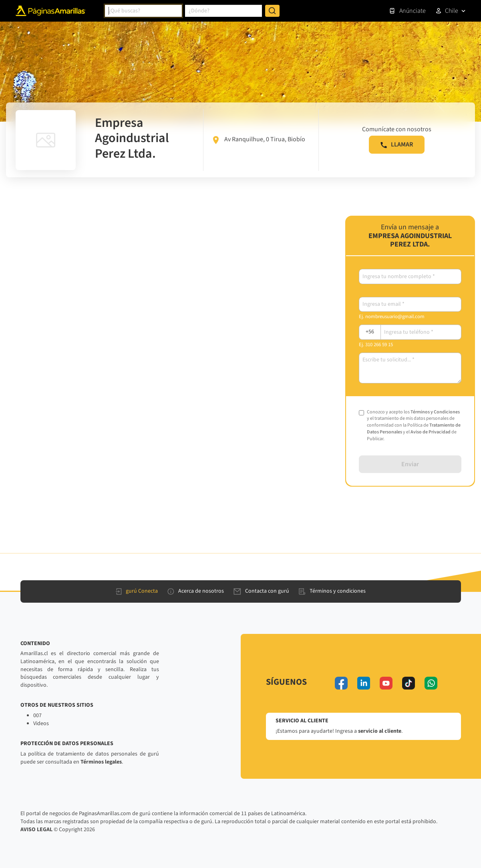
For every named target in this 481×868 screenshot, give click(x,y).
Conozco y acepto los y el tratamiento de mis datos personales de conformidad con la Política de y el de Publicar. (414, 426)
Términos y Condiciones (435, 412)
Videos (41, 724)
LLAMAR (397, 144)
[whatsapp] (431, 683)
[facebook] (341, 683)
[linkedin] (364, 683)
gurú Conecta (137, 591)
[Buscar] (272, 11)
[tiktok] (409, 683)
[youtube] (386, 683)
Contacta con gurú (261, 591)
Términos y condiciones (332, 591)
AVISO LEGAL (36, 830)
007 (37, 716)
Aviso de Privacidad (431, 432)
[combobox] (143, 11)
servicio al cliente (380, 731)
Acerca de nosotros (196, 591)
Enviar (410, 464)
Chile (452, 11)
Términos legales (101, 762)
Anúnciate (407, 11)
